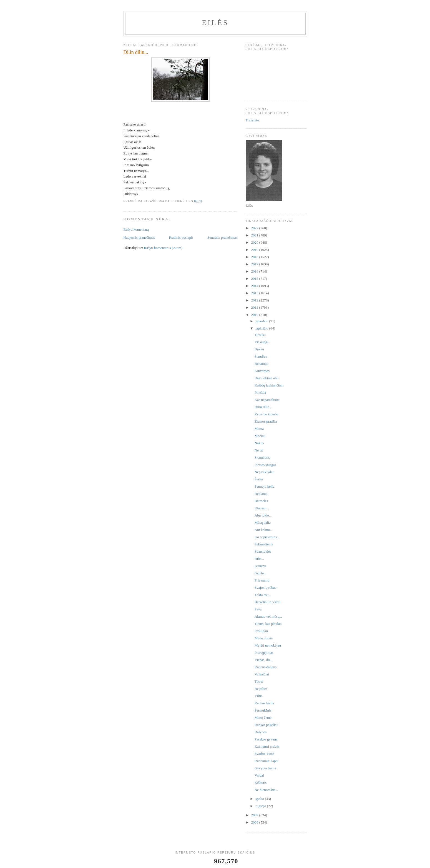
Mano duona (264, 638)
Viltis (258, 696)
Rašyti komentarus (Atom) (163, 248)
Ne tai (259, 450)
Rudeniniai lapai (266, 761)
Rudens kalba (264, 703)
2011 (255, 307)
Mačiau (260, 436)
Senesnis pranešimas (222, 237)
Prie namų (262, 580)
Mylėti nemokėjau (268, 645)
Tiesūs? (260, 335)
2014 (255, 286)
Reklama (261, 494)
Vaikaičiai (262, 674)
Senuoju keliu (265, 486)
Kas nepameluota (267, 400)
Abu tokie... (263, 515)
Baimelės (261, 501)
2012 (255, 300)
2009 (255, 815)
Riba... (259, 559)
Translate (252, 120)
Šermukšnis (263, 710)
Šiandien (261, 356)
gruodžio (262, 321)
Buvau (259, 349)
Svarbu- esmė (264, 754)
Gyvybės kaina (265, 768)
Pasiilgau (261, 631)
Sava (258, 609)
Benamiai (261, 364)
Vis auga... (262, 342)
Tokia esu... (263, 595)
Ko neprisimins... (267, 537)
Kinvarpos (262, 371)
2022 (255, 228)
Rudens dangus (266, 667)
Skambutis (262, 457)
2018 (255, 257)
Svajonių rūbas (265, 588)
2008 (255, 822)
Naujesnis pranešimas (139, 237)
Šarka (259, 479)
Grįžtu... (261, 573)
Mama (259, 429)
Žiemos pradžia (266, 421)
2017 (255, 264)
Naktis (259, 443)
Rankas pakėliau (266, 725)
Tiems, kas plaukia (268, 624)
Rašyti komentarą (136, 229)
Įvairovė (261, 566)
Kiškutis (261, 783)
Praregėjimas (264, 653)
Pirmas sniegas (265, 465)
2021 (255, 235)
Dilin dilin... (263, 407)
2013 (255, 293)
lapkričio (262, 328)
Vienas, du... (264, 660)
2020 (255, 242)
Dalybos (261, 732)
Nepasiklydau (264, 472)
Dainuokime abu (266, 378)
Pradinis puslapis (181, 237)
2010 (255, 315)
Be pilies (261, 689)
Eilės (215, 23)
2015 (255, 279)
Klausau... (262, 508)
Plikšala (260, 392)
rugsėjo (261, 806)
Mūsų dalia (263, 522)
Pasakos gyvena (266, 739)
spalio (260, 799)
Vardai (259, 775)
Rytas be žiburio (266, 414)
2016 (255, 271)
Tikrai (259, 681)
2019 (255, 250)
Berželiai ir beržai (267, 602)
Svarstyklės (263, 551)
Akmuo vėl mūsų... (268, 616)
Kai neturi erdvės (267, 746)
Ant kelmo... (264, 530)
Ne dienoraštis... (266, 790)
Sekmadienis (264, 544)
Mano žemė (263, 718)
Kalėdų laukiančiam (269, 385)
